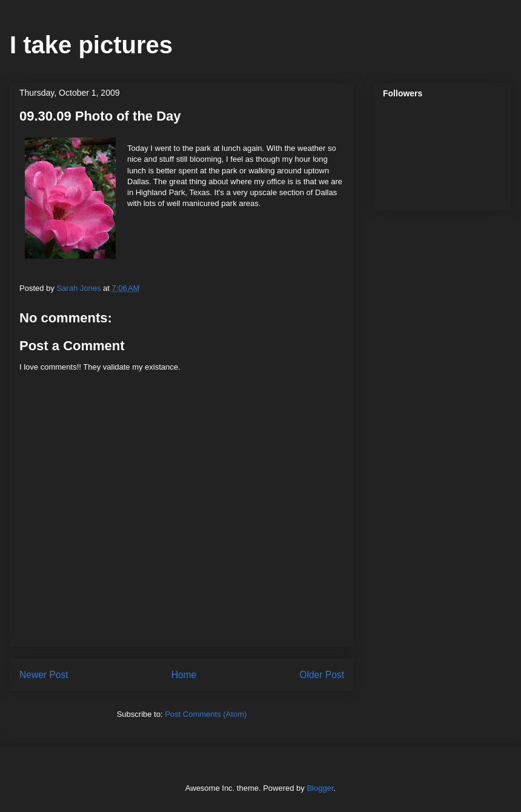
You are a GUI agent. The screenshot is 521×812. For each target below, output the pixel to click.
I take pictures (91, 45)
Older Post (322, 675)
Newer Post (44, 675)
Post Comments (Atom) (206, 714)
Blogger (320, 788)
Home (184, 675)
